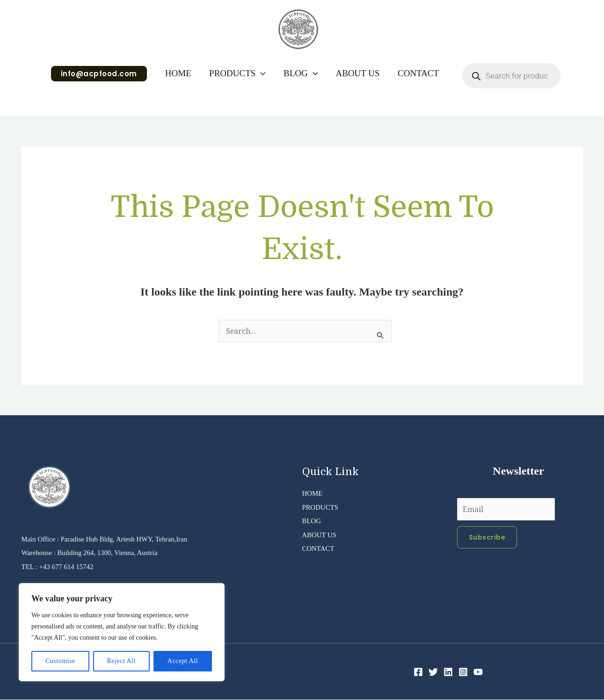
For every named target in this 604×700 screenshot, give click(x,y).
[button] (99, 74)
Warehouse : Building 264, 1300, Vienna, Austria (95, 552)
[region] (122, 632)
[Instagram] (463, 672)
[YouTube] (478, 672)
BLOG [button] (301, 73)
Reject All (121, 661)
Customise (60, 661)
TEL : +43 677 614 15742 (60, 566)
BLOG (313, 521)
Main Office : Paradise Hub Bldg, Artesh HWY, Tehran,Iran (111, 539)
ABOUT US (357, 73)
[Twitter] (433, 672)
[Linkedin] (448, 672)
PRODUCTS (322, 507)
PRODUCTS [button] (237, 73)
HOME (178, 73)
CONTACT (418, 73)
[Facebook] (418, 672)
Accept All (183, 661)
